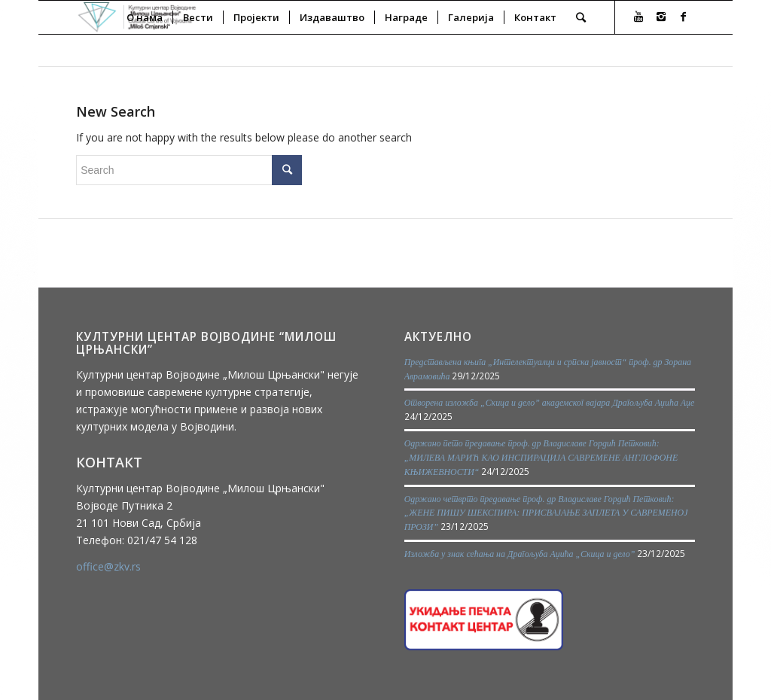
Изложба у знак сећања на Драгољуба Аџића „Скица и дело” (520, 554)
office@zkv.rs (108, 566)
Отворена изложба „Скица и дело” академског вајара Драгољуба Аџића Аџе (550, 403)
